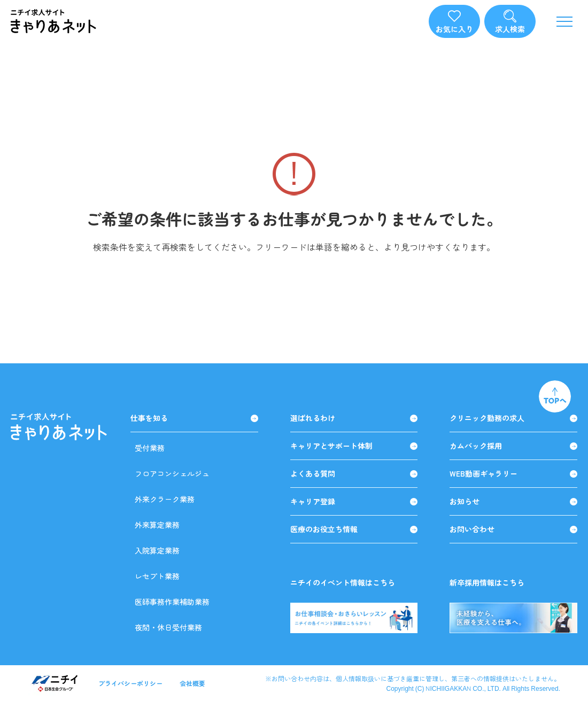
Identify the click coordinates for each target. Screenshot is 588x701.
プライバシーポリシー (130, 683)
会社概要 (192, 683)
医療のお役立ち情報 (354, 529)
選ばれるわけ (354, 418)
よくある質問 (354, 474)
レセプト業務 (157, 576)
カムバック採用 (513, 446)
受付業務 (150, 448)
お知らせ (513, 501)
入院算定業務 (157, 550)
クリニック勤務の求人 (513, 418)
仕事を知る (194, 418)
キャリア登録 (354, 501)
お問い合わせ (513, 529)
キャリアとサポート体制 (354, 446)
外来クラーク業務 (165, 499)
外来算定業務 (157, 525)
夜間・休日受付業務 (168, 627)
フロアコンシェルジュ (172, 473)
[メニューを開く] (564, 21)
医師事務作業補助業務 (172, 602)
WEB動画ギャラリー (513, 474)
